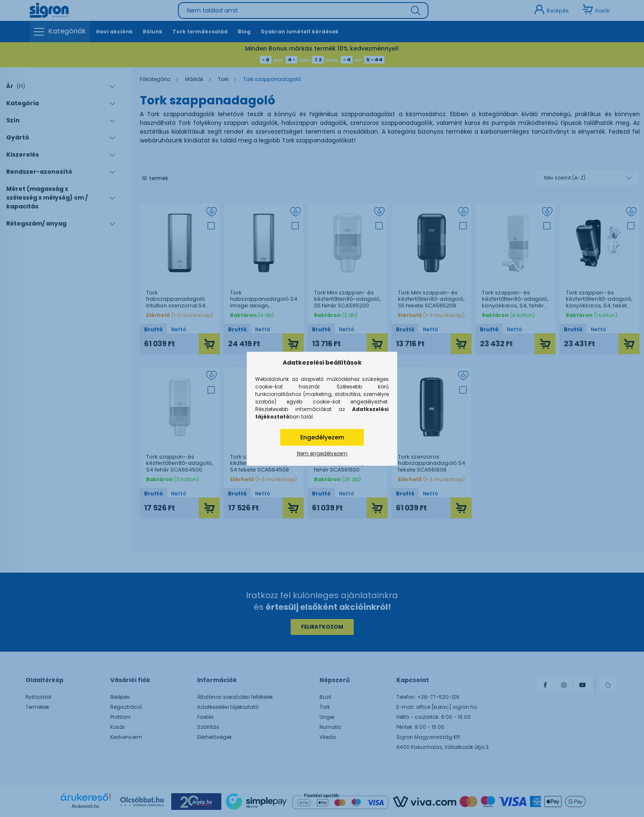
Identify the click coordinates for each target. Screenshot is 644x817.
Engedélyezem (322, 437)
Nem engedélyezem (322, 453)
